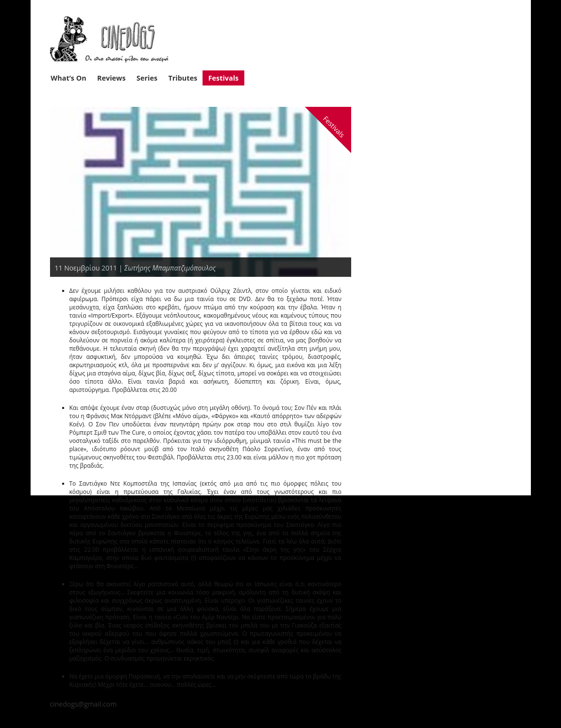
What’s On (68, 78)
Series (147, 78)
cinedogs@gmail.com (84, 704)
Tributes (183, 78)
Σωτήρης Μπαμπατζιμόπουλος (170, 268)
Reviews (111, 78)
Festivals (224, 78)
